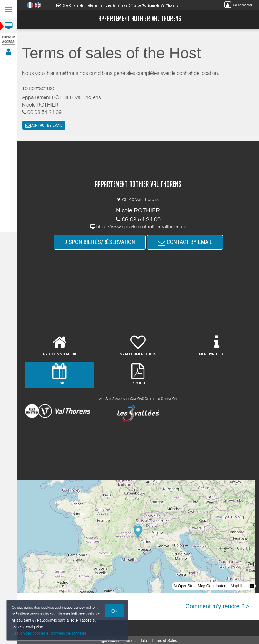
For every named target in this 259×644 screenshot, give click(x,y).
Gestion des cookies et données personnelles (48, 634)
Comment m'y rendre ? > (217, 606)
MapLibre (239, 586)
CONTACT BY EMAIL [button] (44, 125)
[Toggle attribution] (252, 586)
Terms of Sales (164, 641)
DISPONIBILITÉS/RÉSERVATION (100, 242)
